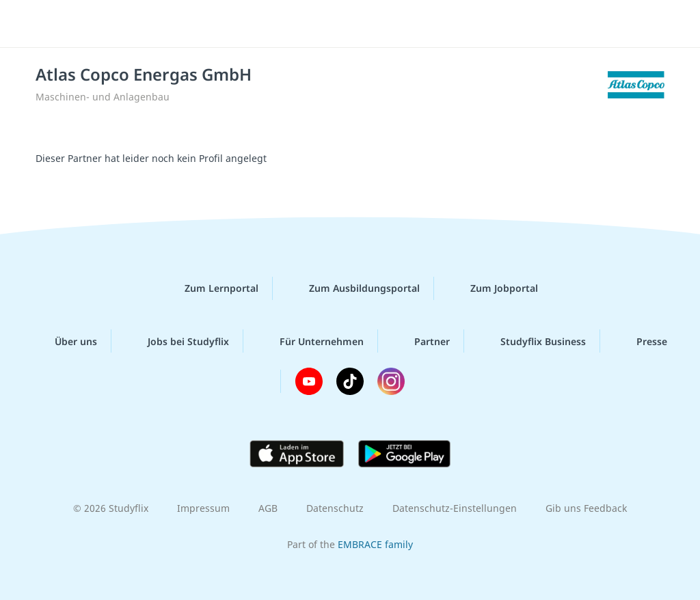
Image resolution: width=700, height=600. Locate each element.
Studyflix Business (532, 341)
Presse (641, 341)
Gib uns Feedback (586, 508)
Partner (421, 341)
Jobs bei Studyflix (177, 341)
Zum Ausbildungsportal (353, 288)
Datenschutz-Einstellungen (455, 508)
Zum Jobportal (493, 288)
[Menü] (651, 24)
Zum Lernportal (211, 288)
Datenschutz (335, 508)
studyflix (91, 23)
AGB (268, 508)
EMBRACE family (375, 544)
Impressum (203, 508)
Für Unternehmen (311, 341)
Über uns (65, 341)
